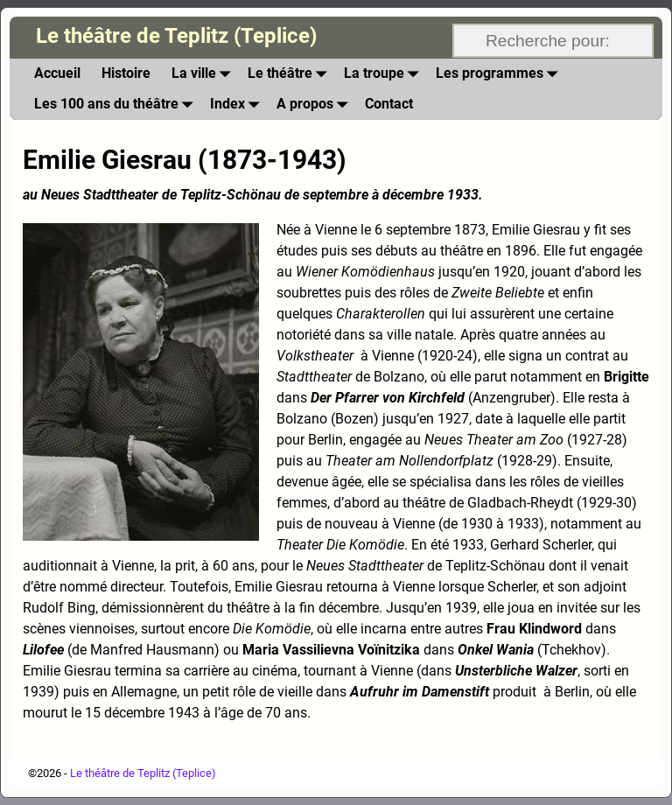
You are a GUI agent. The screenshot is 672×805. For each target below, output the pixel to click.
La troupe (385, 74)
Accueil (57, 73)
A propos (315, 105)
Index (238, 105)
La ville (204, 74)
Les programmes (500, 74)
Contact (389, 104)
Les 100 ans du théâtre (117, 105)
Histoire (126, 73)
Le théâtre (290, 74)
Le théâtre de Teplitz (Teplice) (176, 36)
